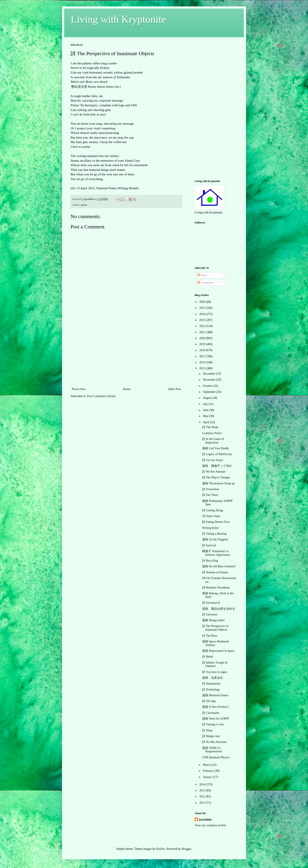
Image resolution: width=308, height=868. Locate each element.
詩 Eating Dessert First (216, 522)
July (206, 404)
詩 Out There (210, 495)
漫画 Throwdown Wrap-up (218, 483)
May (206, 416)
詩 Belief (208, 657)
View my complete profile (210, 825)
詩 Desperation (211, 684)
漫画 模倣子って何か (217, 466)
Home (127, 389)
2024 (203, 314)
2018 (203, 350)
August (207, 398)
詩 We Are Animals (214, 472)
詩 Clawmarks (211, 713)
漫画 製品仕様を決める (219, 609)
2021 (203, 332)
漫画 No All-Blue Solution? (219, 566)
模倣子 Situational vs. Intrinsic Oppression (216, 553)
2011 (203, 803)
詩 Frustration (211, 489)
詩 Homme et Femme (215, 572)
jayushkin (205, 820)
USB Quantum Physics (216, 757)
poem (84, 205)
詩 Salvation (210, 614)
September (210, 392)
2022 (203, 326)
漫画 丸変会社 (213, 678)
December (209, 374)
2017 (203, 356)
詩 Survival (209, 545)
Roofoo (161, 849)
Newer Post (79, 389)
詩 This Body (210, 427)
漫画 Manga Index (213, 620)
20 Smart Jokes (211, 516)
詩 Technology (211, 690)
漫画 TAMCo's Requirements (212, 750)
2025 (203, 308)
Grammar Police (212, 433)
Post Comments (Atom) (101, 396)
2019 (203, 344)
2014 (203, 784)
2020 (203, 338)
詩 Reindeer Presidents (216, 588)
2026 (203, 302)
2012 (203, 796)
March (207, 765)
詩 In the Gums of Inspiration (213, 441)
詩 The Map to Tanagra (216, 477)
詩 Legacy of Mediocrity (217, 454)
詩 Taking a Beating (214, 534)
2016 (203, 362)
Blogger (186, 849)
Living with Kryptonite (118, 19)
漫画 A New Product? (215, 707)
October (208, 386)
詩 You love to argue (215, 672)
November (210, 380)
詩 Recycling (210, 561)
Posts (202, 275)
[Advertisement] (126, 354)
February (209, 771)
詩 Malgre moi (211, 736)
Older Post (175, 389)
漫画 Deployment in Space (218, 651)
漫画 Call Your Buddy (216, 448)
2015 (203, 368)
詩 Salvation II (211, 603)
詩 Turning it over (213, 724)
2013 (203, 790)
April (206, 422)
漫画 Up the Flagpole (215, 539)
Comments (205, 283)
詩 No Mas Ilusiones (215, 742)
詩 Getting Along (212, 510)
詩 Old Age (209, 701)
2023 (203, 320)
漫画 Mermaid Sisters (215, 695)
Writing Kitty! (211, 528)
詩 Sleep (207, 730)
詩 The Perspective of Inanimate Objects (215, 628)
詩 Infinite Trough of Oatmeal (215, 664)
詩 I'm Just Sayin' (213, 460)
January (208, 777)
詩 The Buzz (210, 636)
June (206, 410)
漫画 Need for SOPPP (216, 719)
